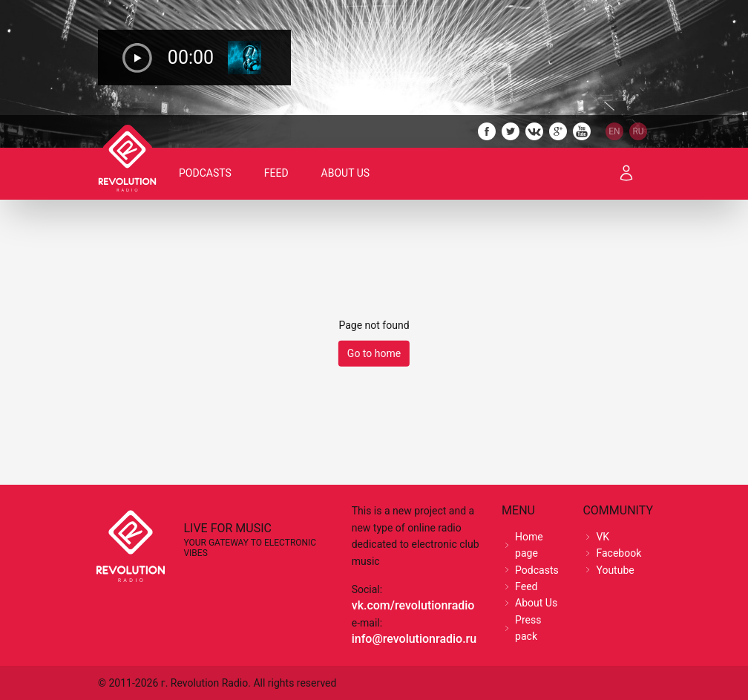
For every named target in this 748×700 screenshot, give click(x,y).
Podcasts (205, 173)
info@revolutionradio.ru (414, 639)
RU (638, 131)
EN (614, 131)
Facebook (619, 553)
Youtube (615, 570)
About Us (346, 173)
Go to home (374, 353)
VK (603, 537)
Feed (276, 173)
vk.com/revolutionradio (413, 605)
